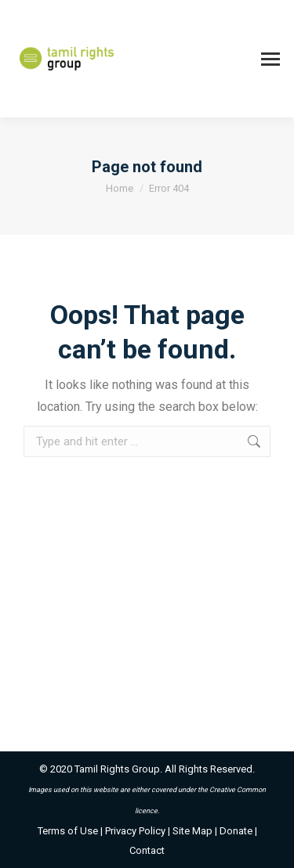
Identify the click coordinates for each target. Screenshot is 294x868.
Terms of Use (68, 831)
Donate (236, 831)
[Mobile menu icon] (270, 59)
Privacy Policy (135, 831)
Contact (147, 850)
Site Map (192, 831)
